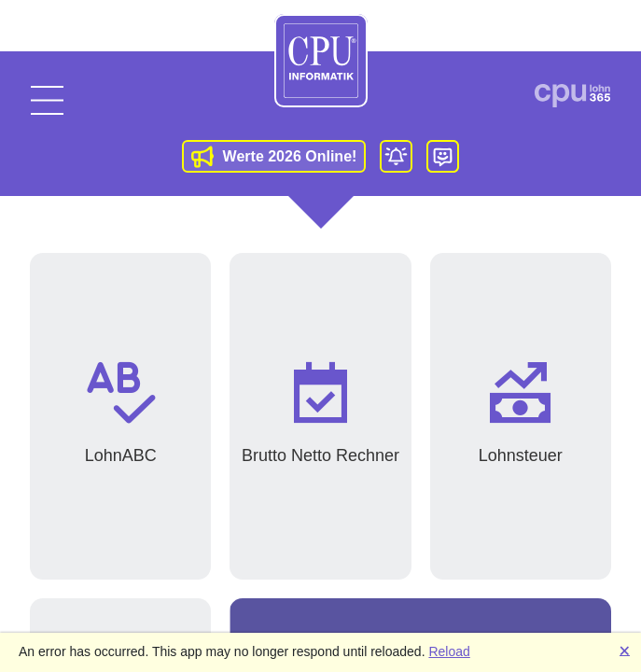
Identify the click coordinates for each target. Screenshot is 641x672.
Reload (449, 651)
